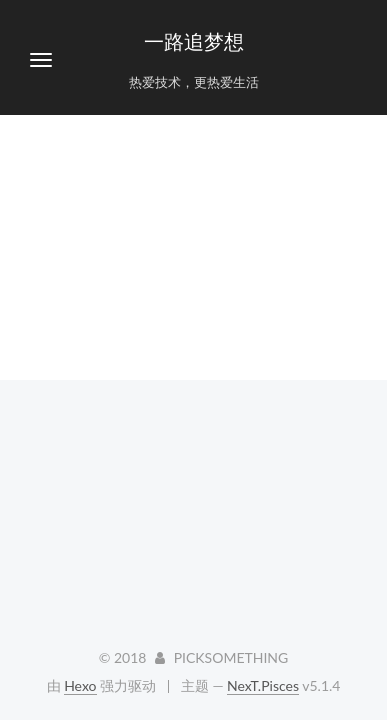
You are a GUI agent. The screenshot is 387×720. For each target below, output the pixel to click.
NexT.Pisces (263, 685)
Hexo (80, 685)
